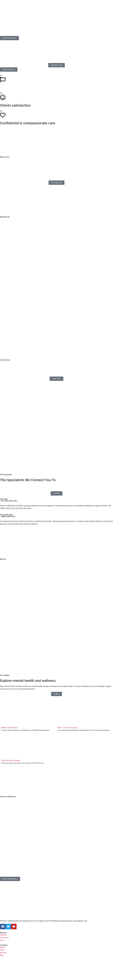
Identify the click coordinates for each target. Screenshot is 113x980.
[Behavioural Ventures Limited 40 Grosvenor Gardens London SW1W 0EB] (56, 968)
